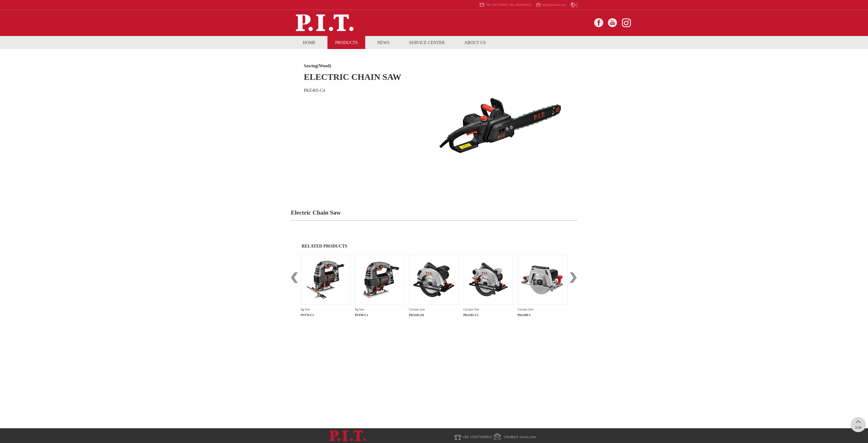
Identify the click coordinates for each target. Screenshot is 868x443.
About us (475, 43)
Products (346, 43)
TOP (858, 423)
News (383, 43)
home (309, 43)
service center (427, 43)
